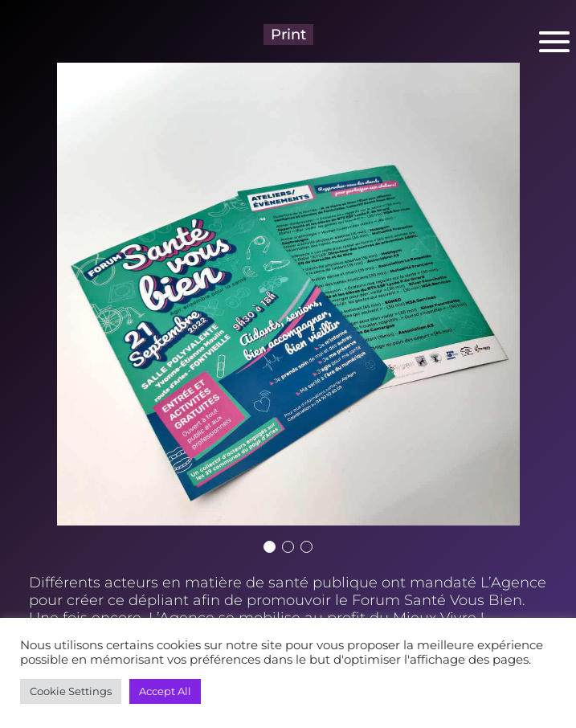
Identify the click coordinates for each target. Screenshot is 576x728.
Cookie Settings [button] (71, 691)
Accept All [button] (165, 691)
